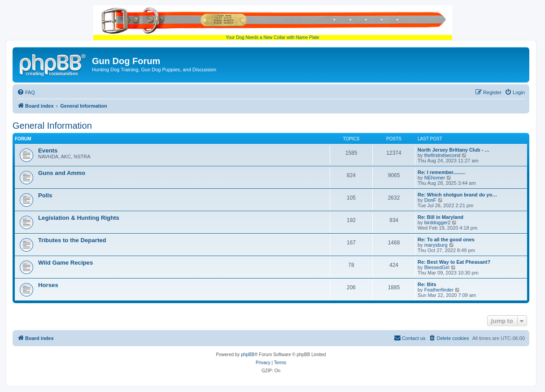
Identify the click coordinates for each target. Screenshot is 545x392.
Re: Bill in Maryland (440, 217)
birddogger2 (438, 222)
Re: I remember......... (442, 172)
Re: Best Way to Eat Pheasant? (454, 262)
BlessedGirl (437, 267)
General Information (52, 126)
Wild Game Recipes (65, 263)
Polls (45, 195)
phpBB (248, 355)
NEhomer (435, 178)
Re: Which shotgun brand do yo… (457, 195)
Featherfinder (439, 290)
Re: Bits (427, 284)
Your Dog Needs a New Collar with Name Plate (273, 23)
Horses (48, 285)
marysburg (436, 245)
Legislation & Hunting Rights (79, 218)
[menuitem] (26, 92)
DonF (430, 200)
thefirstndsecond (443, 155)
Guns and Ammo (62, 173)
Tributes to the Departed (72, 240)
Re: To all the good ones (446, 240)
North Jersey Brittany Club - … (453, 150)
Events (48, 150)
